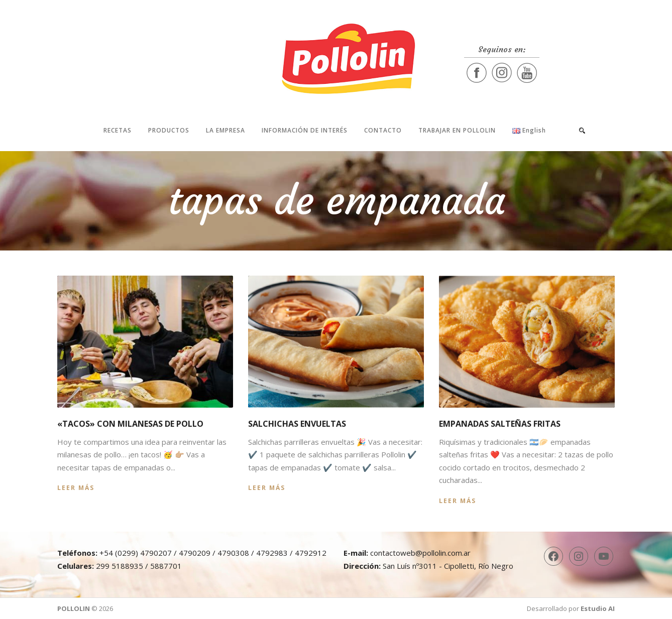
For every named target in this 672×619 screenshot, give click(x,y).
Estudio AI (598, 608)
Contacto (383, 130)
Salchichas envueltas (297, 424)
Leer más (76, 488)
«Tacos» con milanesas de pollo (130, 424)
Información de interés (305, 130)
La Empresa (226, 130)
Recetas (118, 130)
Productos (169, 130)
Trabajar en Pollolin (457, 130)
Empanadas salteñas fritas (500, 424)
